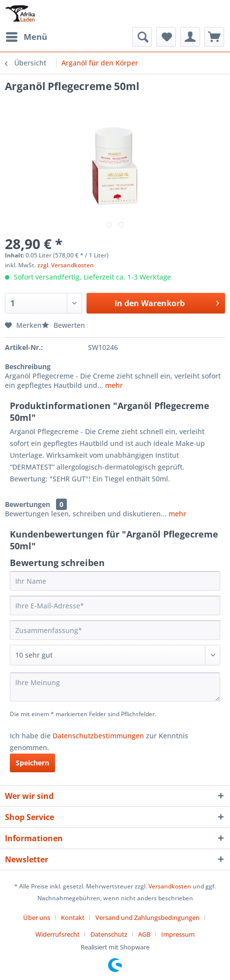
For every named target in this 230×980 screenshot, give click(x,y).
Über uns (37, 917)
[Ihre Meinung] (115, 687)
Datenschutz (109, 934)
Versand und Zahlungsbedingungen (147, 917)
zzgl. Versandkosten (66, 265)
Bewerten (63, 325)
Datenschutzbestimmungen (98, 736)
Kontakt (73, 917)
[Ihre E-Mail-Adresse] (115, 605)
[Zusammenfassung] (115, 630)
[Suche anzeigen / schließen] (142, 37)
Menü (27, 36)
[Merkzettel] (166, 37)
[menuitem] (26, 37)
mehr (113, 385)
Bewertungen (28, 504)
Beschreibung (28, 366)
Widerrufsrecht (57, 934)
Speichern (32, 763)
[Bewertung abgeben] (115, 655)
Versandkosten (170, 886)
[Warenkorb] (214, 37)
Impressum (178, 934)
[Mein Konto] (190, 37)
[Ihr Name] (115, 581)
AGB (144, 934)
